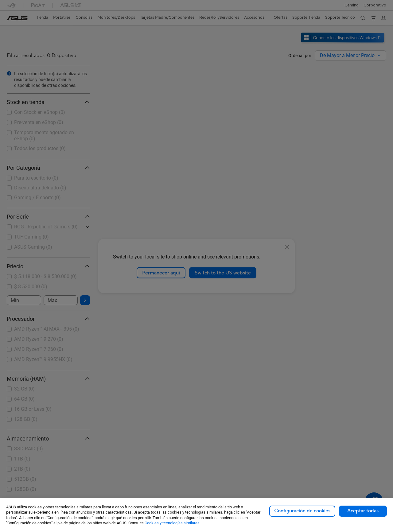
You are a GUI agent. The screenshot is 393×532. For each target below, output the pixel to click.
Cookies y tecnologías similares (172, 523)
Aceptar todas (363, 511)
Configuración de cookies (302, 511)
